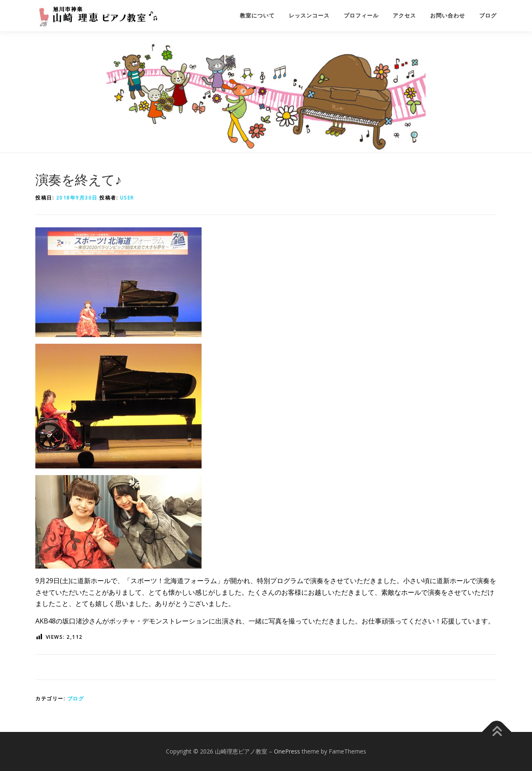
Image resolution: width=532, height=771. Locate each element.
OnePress (287, 751)
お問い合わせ (448, 16)
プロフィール (361, 16)
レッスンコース (309, 16)
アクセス (404, 16)
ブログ (488, 16)
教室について (257, 16)
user (127, 198)
